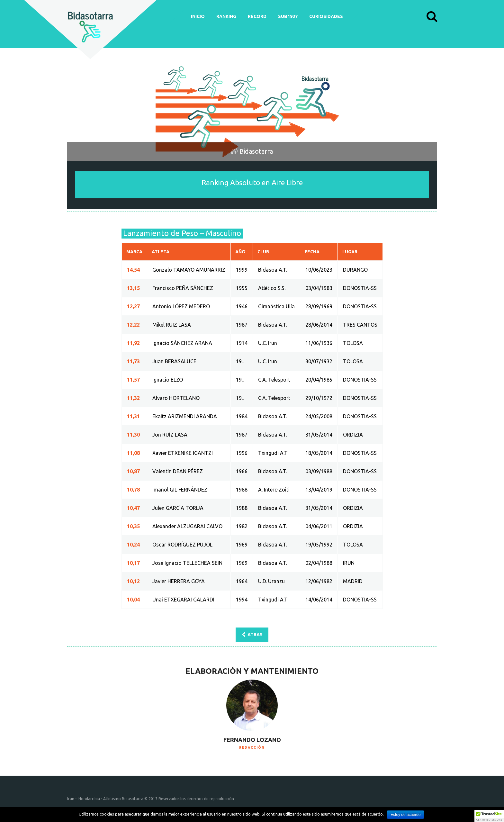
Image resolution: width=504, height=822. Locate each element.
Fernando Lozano (252, 740)
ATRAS (255, 635)
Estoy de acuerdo (405, 815)
